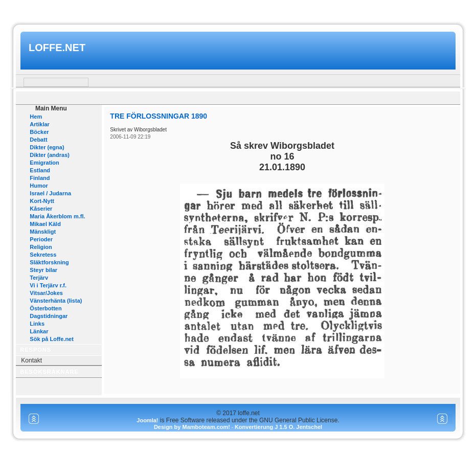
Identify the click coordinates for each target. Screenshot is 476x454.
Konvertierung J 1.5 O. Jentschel (278, 427)
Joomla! (147, 420)
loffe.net (57, 48)
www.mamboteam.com (238, 9)
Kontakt (31, 360)
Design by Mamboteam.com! (192, 427)
